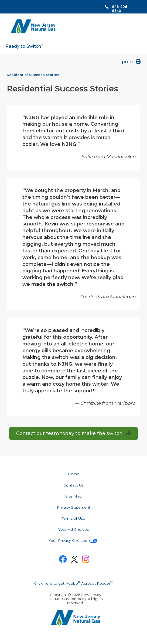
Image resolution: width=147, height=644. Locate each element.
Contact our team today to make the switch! (70, 433)
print (132, 61)
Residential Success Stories (33, 75)
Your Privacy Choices (73, 540)
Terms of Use (73, 518)
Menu (124, 26)
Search (134, 27)
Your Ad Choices (73, 529)
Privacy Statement (74, 507)
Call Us (117, 7)
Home (73, 474)
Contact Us (73, 485)
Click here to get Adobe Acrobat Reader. (74, 583)
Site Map (73, 496)
